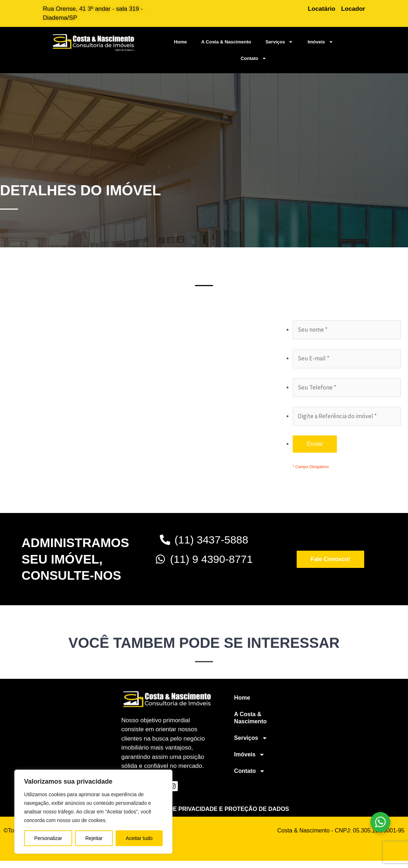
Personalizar (48, 838)
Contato (254, 58)
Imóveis (320, 42)
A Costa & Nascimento (226, 42)
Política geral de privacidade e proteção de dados (204, 809)
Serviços (279, 42)
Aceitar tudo (139, 838)
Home (180, 42)
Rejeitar (94, 838)
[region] (93, 812)
